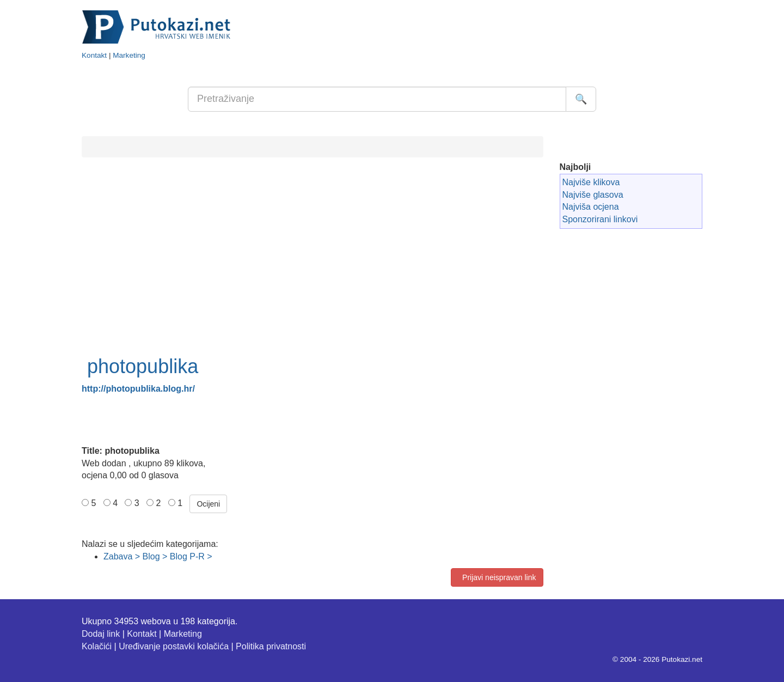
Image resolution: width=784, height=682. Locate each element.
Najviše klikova (591, 182)
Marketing (129, 55)
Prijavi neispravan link (497, 577)
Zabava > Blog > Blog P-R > (158, 556)
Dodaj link (101, 634)
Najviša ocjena (591, 207)
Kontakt (94, 55)
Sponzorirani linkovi (600, 219)
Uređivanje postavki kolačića (174, 646)
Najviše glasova (593, 195)
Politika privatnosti (271, 646)
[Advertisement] (313, 268)
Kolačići (97, 646)
